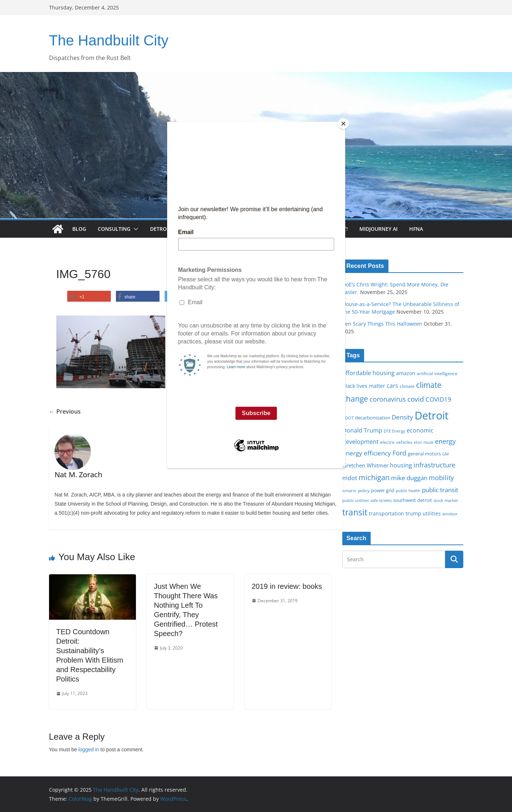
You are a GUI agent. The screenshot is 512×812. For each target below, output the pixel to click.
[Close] (343, 124)
